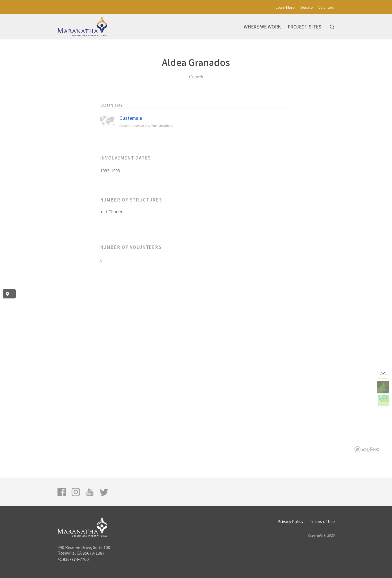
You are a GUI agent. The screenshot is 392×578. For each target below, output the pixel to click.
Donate (307, 7)
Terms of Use (322, 521)
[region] (196, 371)
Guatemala (131, 118)
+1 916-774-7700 (73, 559)
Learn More (285, 7)
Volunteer (327, 7)
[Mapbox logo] (367, 449)
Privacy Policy (290, 521)
